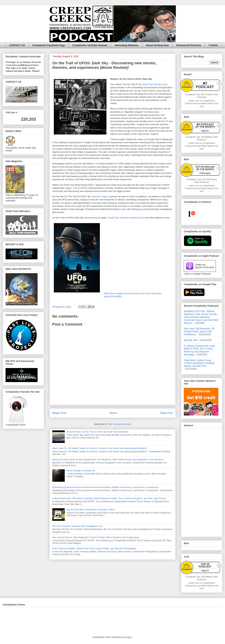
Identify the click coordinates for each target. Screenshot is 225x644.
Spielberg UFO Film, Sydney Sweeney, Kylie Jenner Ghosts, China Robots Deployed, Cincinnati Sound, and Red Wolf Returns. (201, 317)
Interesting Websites (127, 45)
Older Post (166, 413)
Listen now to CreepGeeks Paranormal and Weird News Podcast (202, 103)
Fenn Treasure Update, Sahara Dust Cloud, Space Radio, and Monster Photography (94, 548)
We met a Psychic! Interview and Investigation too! (77, 526)
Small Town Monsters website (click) (126, 218)
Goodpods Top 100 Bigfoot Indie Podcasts (202, 138)
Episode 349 (191, 340)
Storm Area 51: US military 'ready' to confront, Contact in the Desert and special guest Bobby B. (100, 448)
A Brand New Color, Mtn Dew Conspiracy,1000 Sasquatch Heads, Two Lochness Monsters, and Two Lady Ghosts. (109, 498)
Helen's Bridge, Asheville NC (81, 471)
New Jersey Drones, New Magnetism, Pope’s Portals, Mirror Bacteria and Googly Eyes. (96, 537)
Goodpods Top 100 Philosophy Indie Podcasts (202, 181)
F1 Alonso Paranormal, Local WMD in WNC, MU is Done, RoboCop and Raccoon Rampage (199, 350)
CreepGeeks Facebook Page (49, 45)
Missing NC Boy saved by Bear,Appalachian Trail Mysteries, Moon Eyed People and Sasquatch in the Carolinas (108, 459)
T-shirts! (213, 45)
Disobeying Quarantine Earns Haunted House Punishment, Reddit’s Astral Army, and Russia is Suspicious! (105, 487)
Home (113, 413)
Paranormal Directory (189, 45)
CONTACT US (17, 45)
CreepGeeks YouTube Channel (90, 45)
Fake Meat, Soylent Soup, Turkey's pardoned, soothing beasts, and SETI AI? (199, 363)
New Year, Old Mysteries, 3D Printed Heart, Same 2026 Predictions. (199, 331)
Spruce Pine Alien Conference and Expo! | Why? (91, 510)
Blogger (128, 637)
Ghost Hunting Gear (157, 45)
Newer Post (59, 413)
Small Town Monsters (153, 84)
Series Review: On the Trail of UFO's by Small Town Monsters (97, 432)
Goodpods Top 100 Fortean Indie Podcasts (202, 96)
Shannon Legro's (100, 196)
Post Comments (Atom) (119, 424)
